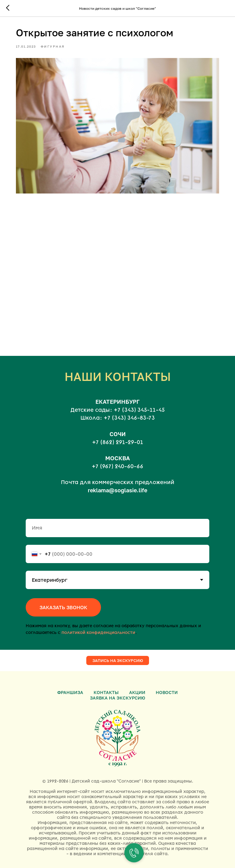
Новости (167, 687)
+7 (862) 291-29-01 (118, 437)
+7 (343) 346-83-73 (129, 413)
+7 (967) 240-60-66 (117, 461)
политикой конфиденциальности (98, 628)
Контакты (106, 687)
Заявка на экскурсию (117, 693)
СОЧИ (118, 429)
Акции (137, 687)
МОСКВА (117, 453)
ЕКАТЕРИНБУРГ (117, 397)
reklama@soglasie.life (117, 485)
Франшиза (70, 687)
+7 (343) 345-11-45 (139, 405)
